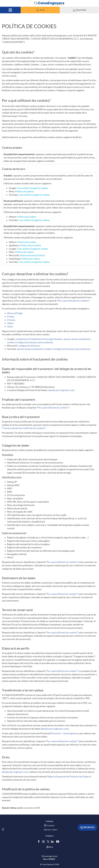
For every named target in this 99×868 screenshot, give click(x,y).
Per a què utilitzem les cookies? (73, 301)
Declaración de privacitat (32, 255)
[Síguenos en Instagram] (44, 841)
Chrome (11, 320)
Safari (10, 327)
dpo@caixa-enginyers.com (61, 390)
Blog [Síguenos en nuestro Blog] (49, 847)
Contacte (51, 826)
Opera (10, 323)
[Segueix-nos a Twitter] (48, 841)
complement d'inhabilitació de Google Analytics (39, 339)
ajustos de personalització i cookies (35, 349)
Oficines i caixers (51, 830)
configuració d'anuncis (29, 346)
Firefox (11, 317)
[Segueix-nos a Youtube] (58, 842)
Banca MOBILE (49, 859)
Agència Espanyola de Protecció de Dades (68, 777)
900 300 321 (87, 828)
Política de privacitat (31, 245)
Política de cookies (24, 191)
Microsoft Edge (15, 313)
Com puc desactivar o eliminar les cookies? (24, 428)
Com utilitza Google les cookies (33, 188)
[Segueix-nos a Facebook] (39, 842)
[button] (40, 10)
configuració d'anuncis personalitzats (35, 342)
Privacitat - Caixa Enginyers (65, 733)
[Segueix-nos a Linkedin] (53, 842)
